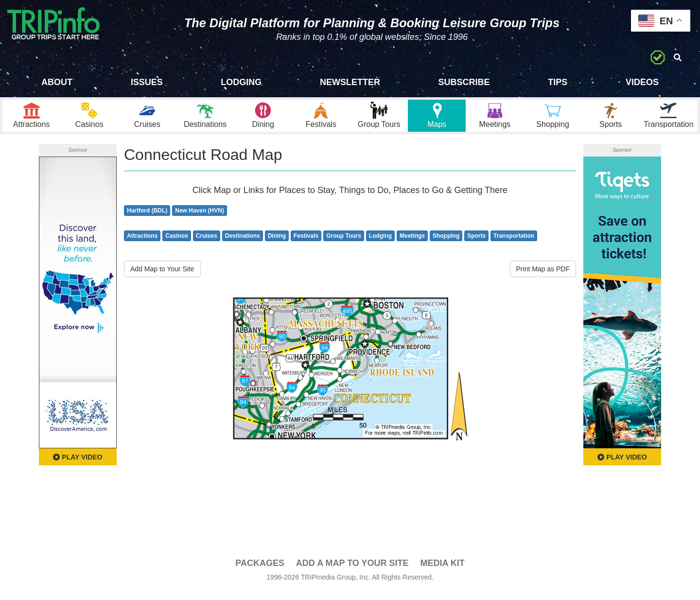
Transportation (514, 244)
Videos (642, 82)
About (57, 82)
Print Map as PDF (543, 277)
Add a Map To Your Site (352, 571)
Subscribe (464, 82)
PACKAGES (260, 571)
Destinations (243, 244)
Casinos (177, 244)
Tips (558, 82)
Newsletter (350, 82)
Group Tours (344, 244)
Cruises (207, 244)
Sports (476, 244)
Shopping (446, 244)
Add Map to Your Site (162, 277)
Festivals (306, 244)
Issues (147, 82)
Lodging (241, 82)
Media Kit (442, 571)
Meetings (412, 244)
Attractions (142, 244)
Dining (277, 244)
